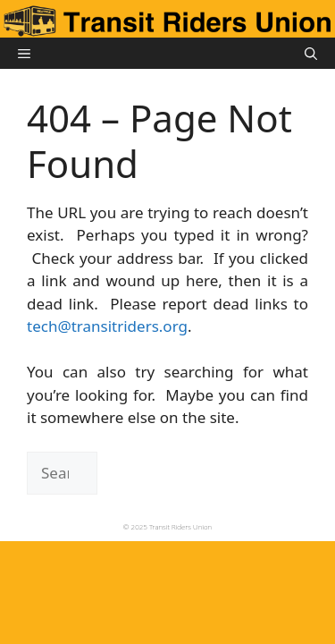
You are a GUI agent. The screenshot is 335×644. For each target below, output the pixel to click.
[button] (311, 53)
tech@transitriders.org (107, 326)
